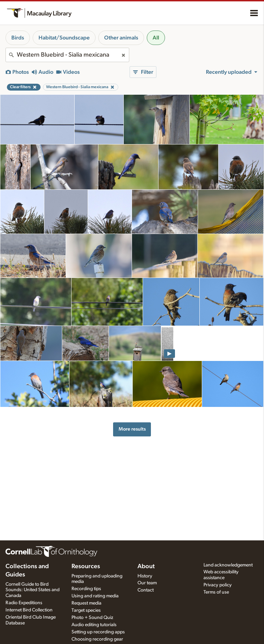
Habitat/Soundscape (64, 38)
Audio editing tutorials (94, 625)
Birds (18, 38)
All (156, 38)
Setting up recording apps (98, 632)
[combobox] (67, 55)
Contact (146, 590)
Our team (147, 583)
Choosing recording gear (97, 639)
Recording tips (86, 589)
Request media (86, 603)
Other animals (121, 38)
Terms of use (216, 592)
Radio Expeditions (24, 603)
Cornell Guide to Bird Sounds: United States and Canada (32, 590)
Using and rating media (95, 596)
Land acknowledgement (228, 565)
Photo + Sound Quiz (92, 618)
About (146, 566)
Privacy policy (218, 585)
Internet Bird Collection (29, 610)
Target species (86, 610)
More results (132, 429)
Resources (86, 566)
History (145, 576)
